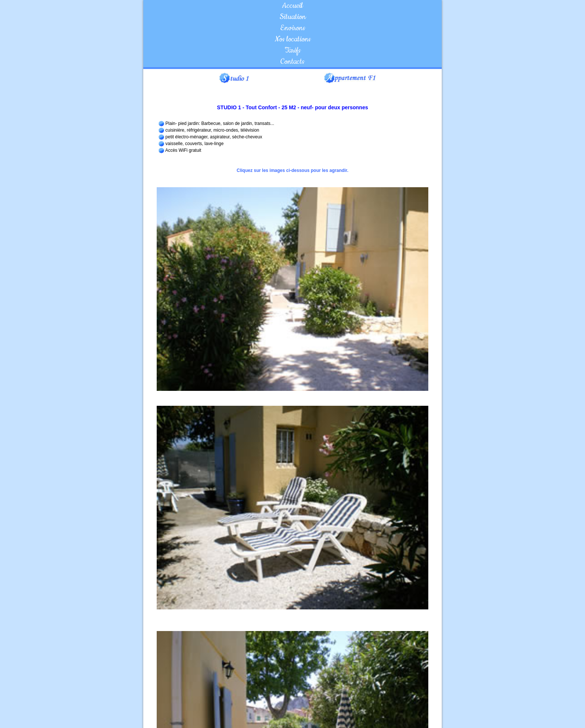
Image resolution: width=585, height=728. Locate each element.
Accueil (292, 6)
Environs (293, 28)
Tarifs (293, 50)
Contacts (292, 62)
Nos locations (293, 39)
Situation (293, 17)
